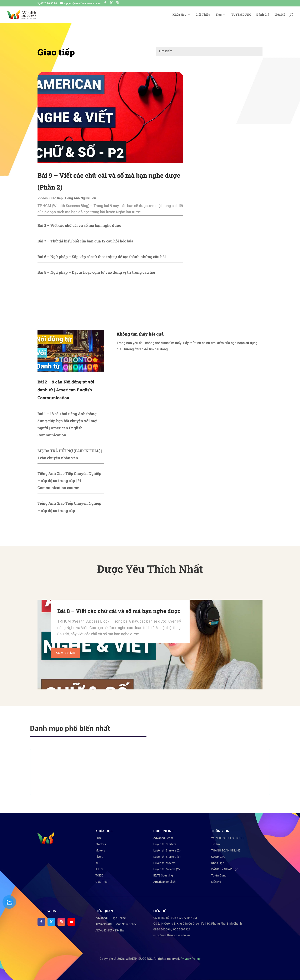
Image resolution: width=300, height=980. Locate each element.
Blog (219, 15)
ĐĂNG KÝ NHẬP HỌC (225, 869)
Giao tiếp (56, 198)
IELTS (99, 869)
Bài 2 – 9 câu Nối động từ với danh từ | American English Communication (66, 390)
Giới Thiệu (203, 15)
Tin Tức (216, 844)
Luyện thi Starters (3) (167, 857)
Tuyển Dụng (219, 875)
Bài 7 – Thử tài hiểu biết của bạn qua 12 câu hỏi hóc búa (85, 241)
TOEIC (99, 875)
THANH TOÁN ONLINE (226, 850)
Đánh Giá (263, 15)
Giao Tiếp (101, 882)
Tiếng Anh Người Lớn (80, 198)
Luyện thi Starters (165, 844)
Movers (100, 850)
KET (98, 863)
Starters (101, 844)
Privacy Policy (191, 959)
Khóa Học (179, 15)
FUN (98, 838)
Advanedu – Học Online (111, 918)
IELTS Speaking (163, 875)
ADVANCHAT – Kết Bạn (110, 930)
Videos (43, 198)
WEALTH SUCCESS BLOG (227, 838)
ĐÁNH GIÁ (218, 857)
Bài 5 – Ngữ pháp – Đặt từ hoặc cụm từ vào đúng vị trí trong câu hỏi (96, 272)
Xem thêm (66, 653)
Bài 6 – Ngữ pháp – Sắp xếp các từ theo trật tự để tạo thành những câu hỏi (102, 257)
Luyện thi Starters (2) (167, 850)
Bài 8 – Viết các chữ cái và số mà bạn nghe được (79, 225)
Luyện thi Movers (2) (167, 869)
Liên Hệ (280, 15)
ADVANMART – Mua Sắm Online (116, 924)
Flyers (99, 857)
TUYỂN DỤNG (241, 15)
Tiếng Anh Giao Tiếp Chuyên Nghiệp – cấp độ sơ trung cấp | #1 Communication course (69, 481)
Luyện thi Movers (164, 863)
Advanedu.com (163, 838)
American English (164, 882)
